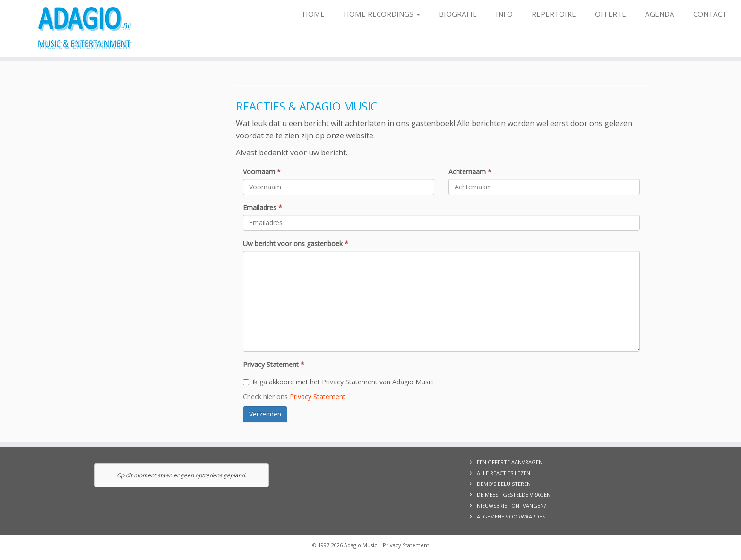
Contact (710, 14)
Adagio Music (361, 545)
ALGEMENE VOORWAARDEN (511, 516)
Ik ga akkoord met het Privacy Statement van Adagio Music (338, 382)
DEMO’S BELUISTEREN (504, 484)
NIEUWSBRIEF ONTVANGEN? (511, 505)
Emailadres (263, 208)
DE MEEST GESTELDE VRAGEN (514, 495)
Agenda (660, 14)
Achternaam (470, 172)
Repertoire (554, 14)
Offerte (611, 14)
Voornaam (262, 172)
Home (314, 14)
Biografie (458, 14)
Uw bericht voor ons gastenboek (296, 243)
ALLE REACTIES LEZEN (504, 473)
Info (504, 14)
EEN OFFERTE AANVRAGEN (510, 462)
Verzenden (265, 414)
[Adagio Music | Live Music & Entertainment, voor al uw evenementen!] (86, 28)
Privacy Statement (274, 364)
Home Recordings (382, 14)
